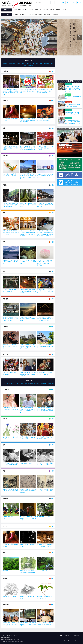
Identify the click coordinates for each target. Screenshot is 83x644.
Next (4, 37)
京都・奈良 (52, 10)
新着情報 (15, 10)
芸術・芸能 (35, 14)
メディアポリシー (78, 635)
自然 (45, 14)
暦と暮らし (49, 14)
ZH (63, 3)
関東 (26, 10)
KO (68, 3)
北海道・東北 (21, 10)
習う (26, 14)
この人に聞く (15, 14)
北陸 (40, 10)
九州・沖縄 (64, 10)
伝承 (30, 14)
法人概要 (60, 635)
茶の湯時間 (56, 14)
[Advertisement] (70, 68)
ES (73, 3)
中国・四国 (58, 10)
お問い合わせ (68, 635)
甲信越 (36, 10)
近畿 (47, 10)
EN (58, 3)
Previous (79, 37)
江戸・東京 (31, 10)
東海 (44, 10)
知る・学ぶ (22, 14)
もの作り (40, 14)
